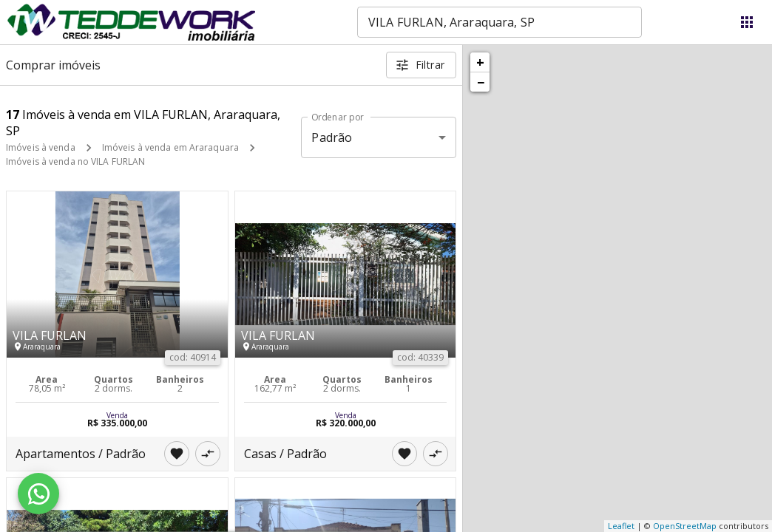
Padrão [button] (332, 137)
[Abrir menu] (747, 22)
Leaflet (621, 526)
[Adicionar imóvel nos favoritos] (177, 454)
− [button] (481, 82)
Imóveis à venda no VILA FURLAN (75, 161)
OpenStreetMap (685, 526)
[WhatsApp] (38, 494)
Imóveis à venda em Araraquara (170, 147)
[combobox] (500, 22)
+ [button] (480, 62)
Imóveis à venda (41, 147)
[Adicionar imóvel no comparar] (208, 454)
